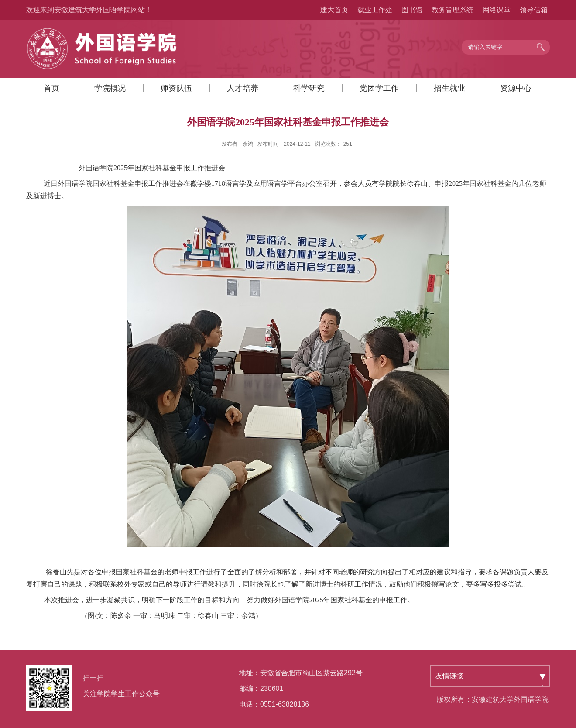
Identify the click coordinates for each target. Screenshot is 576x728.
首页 (51, 88)
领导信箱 (534, 10)
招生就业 (449, 88)
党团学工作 (379, 88)
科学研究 (309, 88)
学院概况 (110, 88)
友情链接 (449, 676)
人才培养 (243, 88)
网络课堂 (497, 10)
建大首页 (334, 10)
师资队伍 (176, 88)
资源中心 (516, 88)
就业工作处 (375, 10)
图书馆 (412, 10)
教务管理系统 (453, 10)
